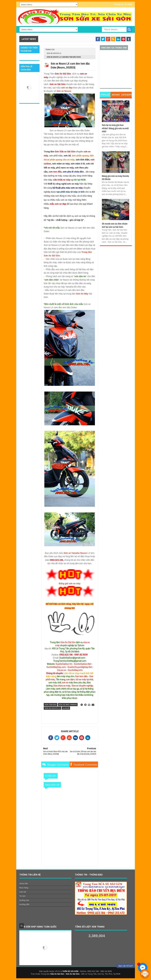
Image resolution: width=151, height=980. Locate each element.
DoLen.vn (62, 670)
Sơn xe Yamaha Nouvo (75, 553)
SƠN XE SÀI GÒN (71, 971)
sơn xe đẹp (67, 88)
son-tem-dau (51, 705)
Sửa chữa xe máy (62, 686)
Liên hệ (23, 892)
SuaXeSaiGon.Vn (64, 664)
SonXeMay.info (75, 670)
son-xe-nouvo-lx (54, 53)
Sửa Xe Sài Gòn (68, 642)
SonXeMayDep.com (56, 667)
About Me (24, 883)
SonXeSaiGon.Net (83, 664)
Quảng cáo (24, 900)
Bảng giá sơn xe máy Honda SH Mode (115, 177)
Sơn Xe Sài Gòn (73, 974)
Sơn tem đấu (81, 676)
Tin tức (22, 896)
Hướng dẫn (24, 904)
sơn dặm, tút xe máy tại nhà (80, 679)
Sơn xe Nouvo (64, 91)
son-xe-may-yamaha (68, 705)
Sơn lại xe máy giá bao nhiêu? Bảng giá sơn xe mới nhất (115, 128)
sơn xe (65, 683)
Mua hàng (24, 888)
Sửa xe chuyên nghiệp (82, 686)
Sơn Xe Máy (82, 294)
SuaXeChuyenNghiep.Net (80, 667)
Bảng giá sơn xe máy (70, 584)
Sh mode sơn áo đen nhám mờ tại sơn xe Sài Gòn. (115, 225)
